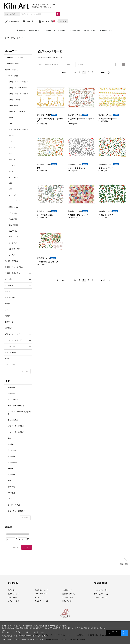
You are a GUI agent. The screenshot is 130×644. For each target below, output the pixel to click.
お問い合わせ (67, 601)
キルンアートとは (91, 30)
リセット (25, 371)
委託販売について (68, 594)
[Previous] (65, 72)
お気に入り (29, 21)
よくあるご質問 (68, 597)
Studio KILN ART (75, 30)
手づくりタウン (101, 594)
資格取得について (107, 30)
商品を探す (21, 30)
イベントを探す (60, 30)
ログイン (44, 21)
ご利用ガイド (67, 590)
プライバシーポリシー (25, 632)
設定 (27, 547)
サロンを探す (47, 30)
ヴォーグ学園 (100, 597)
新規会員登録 (12, 21)
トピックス (39, 597)
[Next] (105, 72)
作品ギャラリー (33, 30)
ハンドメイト (100, 590)
